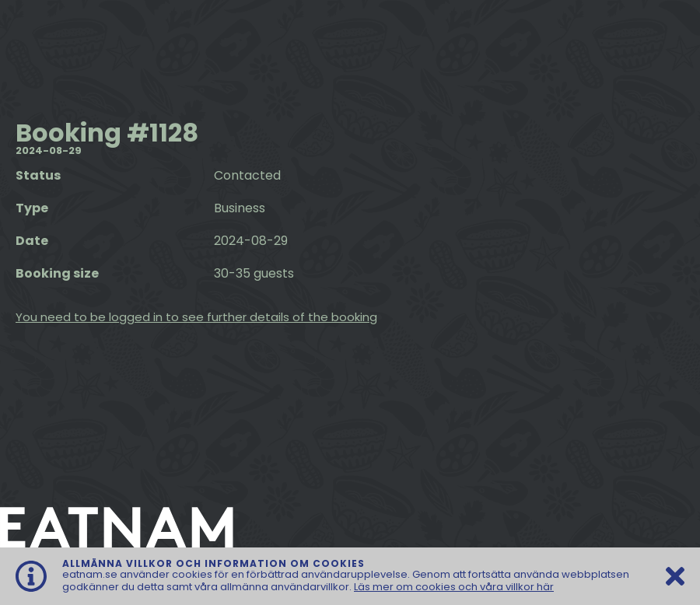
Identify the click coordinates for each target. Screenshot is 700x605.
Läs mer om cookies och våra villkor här (454, 587)
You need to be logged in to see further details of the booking (196, 317)
